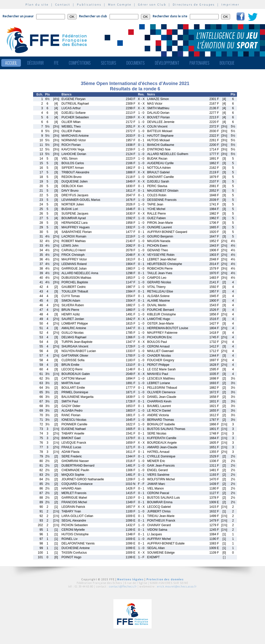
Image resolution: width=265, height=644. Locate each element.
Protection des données (165, 579)
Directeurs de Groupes (194, 4)
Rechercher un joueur (18, 16)
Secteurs (109, 63)
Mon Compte (120, 4)
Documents (136, 63)
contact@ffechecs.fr (123, 586)
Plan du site (37, 4)
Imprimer (230, 4)
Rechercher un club (93, 16)
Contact (63, 4)
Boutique (227, 63)
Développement (167, 63)
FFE (56, 63)
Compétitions (80, 63)
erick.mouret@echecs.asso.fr (177, 586)
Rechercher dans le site (170, 16)
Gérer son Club (152, 4)
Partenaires (200, 63)
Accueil (11, 63)
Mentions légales (130, 579)
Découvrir (36, 63)
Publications (89, 4)
